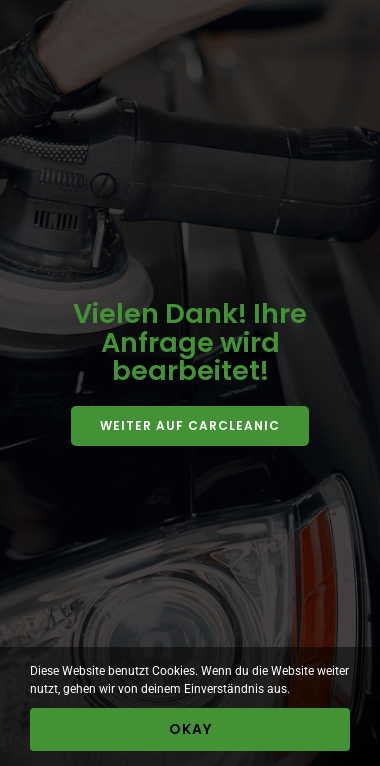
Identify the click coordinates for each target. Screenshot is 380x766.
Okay (190, 729)
